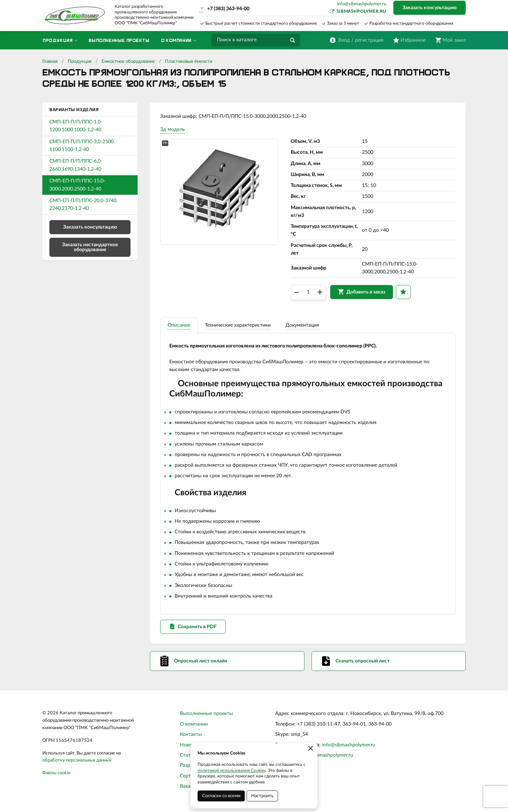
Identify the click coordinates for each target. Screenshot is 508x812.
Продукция (80, 62)
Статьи (188, 758)
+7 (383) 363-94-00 (228, 9)
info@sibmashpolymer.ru (362, 4)
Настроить (262, 796)
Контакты (191, 737)
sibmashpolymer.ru (361, 11)
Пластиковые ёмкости (189, 62)
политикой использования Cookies (232, 770)
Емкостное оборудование (128, 62)
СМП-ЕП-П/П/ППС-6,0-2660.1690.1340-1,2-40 (76, 165)
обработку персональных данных (77, 763)
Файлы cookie (56, 775)
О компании (194, 726)
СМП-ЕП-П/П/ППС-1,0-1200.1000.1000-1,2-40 (76, 126)
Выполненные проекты (206, 716)
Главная (50, 62)
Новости (190, 747)
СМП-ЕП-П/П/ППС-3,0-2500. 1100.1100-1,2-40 (82, 146)
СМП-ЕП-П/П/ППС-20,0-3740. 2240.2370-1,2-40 (83, 205)
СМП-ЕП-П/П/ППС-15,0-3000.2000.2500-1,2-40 (77, 185)
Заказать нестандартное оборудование (90, 247)
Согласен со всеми (221, 796)
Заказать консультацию (430, 8)
